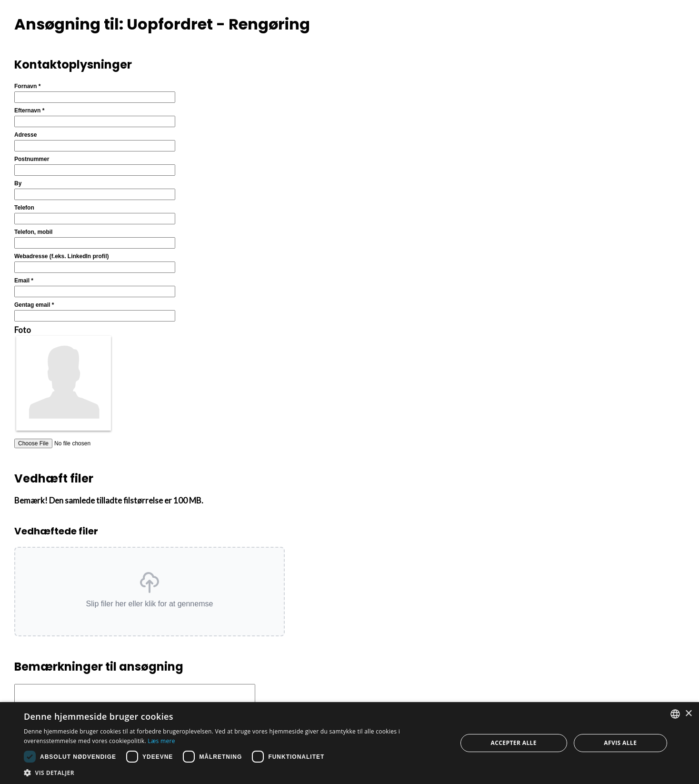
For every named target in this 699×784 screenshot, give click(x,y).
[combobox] (675, 714)
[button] (150, 592)
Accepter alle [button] (514, 743)
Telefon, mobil (33, 232)
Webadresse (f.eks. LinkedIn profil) (62, 256)
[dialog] (349, 743)
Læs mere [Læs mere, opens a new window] (161, 741)
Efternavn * (29, 111)
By (18, 183)
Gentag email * (34, 305)
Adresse (25, 135)
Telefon (24, 208)
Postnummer (32, 159)
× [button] (688, 714)
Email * (24, 281)
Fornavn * (27, 86)
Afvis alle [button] (620, 743)
